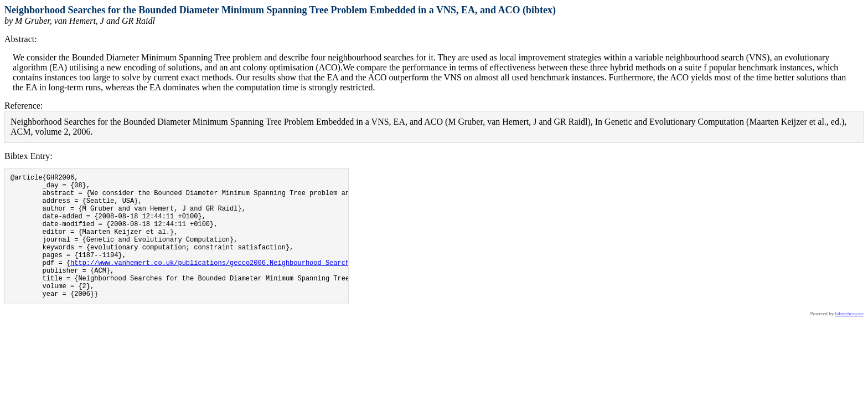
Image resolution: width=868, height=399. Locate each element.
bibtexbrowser (850, 340)
